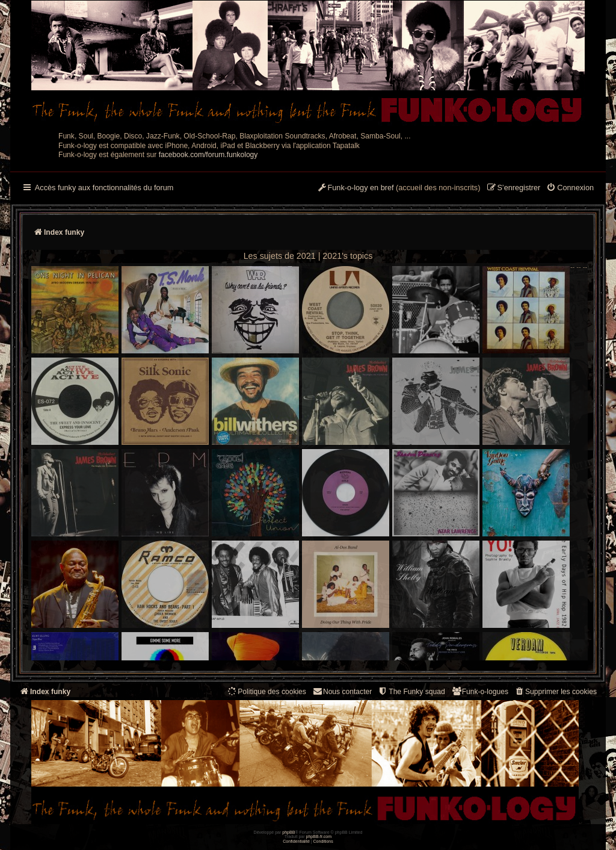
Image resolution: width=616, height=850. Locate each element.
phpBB (288, 832)
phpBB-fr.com (319, 836)
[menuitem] (570, 188)
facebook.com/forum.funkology (208, 155)
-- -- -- (309, 462)
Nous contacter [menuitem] (342, 691)
